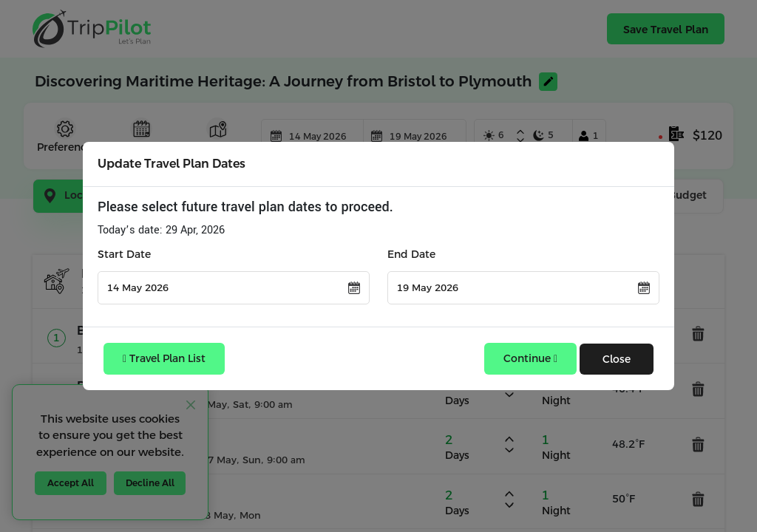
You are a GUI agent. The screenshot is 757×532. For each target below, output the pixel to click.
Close (617, 359)
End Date (411, 254)
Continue (530, 358)
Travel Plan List (164, 358)
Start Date (124, 254)
